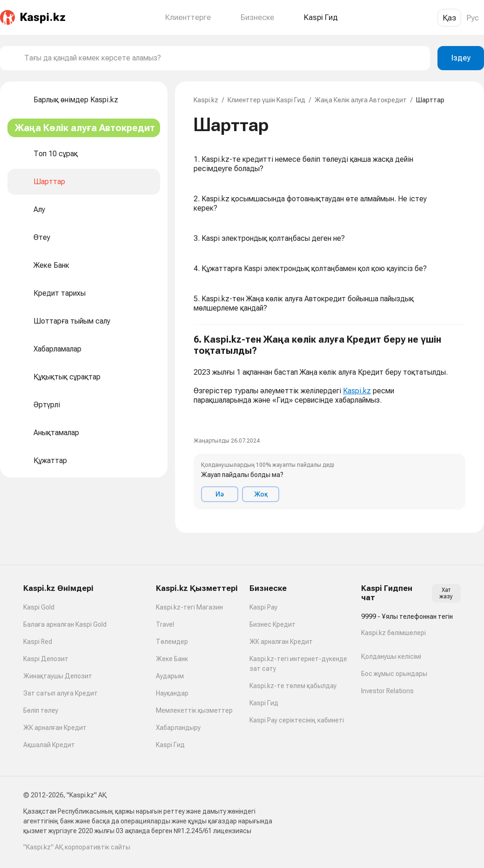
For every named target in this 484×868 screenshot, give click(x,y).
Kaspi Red (38, 642)
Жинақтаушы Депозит (58, 676)
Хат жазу (446, 593)
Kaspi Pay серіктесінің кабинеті (297, 720)
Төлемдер (172, 642)
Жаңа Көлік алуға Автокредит (361, 100)
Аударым (170, 676)
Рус (473, 18)
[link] (201, 420)
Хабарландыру (178, 728)
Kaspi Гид (170, 745)
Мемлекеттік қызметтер (194, 710)
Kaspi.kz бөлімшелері (393, 633)
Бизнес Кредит (272, 624)
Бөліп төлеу (41, 710)
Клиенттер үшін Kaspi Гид (266, 100)
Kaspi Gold (39, 607)
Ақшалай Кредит (49, 745)
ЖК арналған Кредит (55, 728)
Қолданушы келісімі (391, 656)
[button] (329, 422)
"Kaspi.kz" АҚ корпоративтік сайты (77, 847)
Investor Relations (387, 691)
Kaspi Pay (263, 607)
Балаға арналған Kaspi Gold (65, 624)
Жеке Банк (172, 659)
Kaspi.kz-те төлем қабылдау (293, 686)
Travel (165, 624)
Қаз (449, 18)
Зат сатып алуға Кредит (60, 693)
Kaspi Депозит (46, 659)
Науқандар (172, 693)
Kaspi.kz (206, 100)
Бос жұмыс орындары (394, 674)
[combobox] (223, 58)
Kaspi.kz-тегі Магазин (189, 607)
